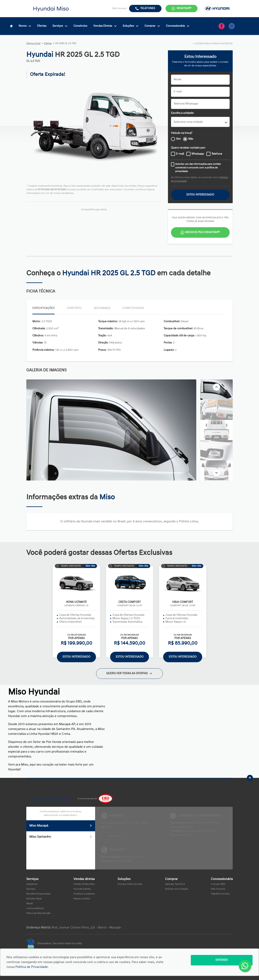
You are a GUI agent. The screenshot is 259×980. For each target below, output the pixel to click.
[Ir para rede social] (222, 26)
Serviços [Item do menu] (60, 26)
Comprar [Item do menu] (152, 26)
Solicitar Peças (34, 899)
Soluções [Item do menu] (131, 26)
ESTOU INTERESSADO (200, 195)
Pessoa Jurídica (82, 899)
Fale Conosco (218, 889)
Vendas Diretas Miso (84, 884)
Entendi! (222, 960)
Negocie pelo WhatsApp (203, 232)
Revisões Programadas (38, 894)
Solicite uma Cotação (177, 889)
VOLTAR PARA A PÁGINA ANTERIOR (214, 44)
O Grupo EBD (218, 884)
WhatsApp (184, 8)
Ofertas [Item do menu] (42, 26)
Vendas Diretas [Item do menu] (105, 26)
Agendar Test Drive (175, 884)
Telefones (148, 8)
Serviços (31, 889)
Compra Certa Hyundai (130, 884)
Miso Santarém (61, 837)
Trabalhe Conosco (220, 894)
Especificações (44, 308)
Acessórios (32, 884)
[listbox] (200, 122)
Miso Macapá (61, 826)
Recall (30, 904)
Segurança (102, 308)
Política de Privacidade (32, 967)
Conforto (74, 308)
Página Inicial (33, 43)
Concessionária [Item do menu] (178, 26)
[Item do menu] (11, 26)
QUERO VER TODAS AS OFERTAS (129, 673)
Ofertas (48, 43)
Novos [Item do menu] (25, 26)
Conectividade (133, 308)
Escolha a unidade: (183, 113)
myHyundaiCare (35, 908)
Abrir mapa (113, 836)
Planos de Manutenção (38, 913)
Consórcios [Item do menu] (80, 26)
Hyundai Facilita (82, 889)
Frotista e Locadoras (84, 894)
